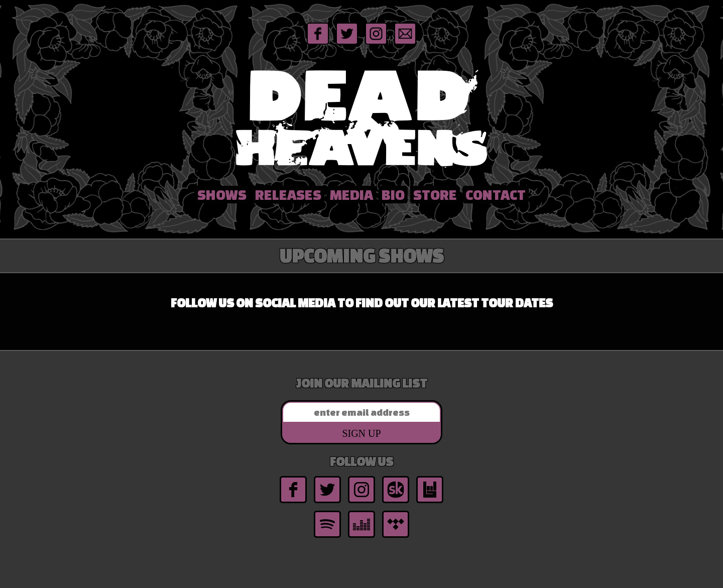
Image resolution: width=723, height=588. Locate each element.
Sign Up (361, 433)
